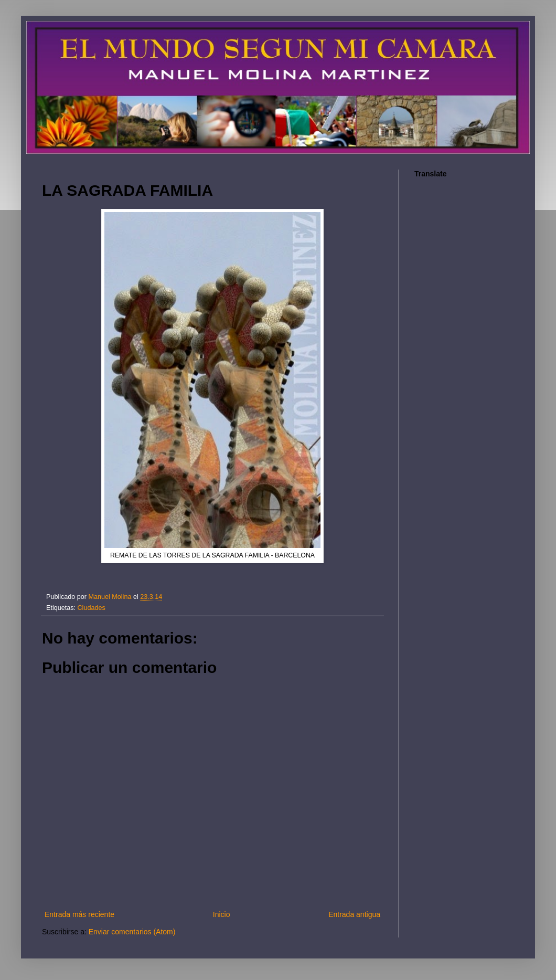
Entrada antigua (354, 914)
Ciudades (92, 608)
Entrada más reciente (79, 914)
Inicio (222, 914)
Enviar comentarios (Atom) (132, 932)
